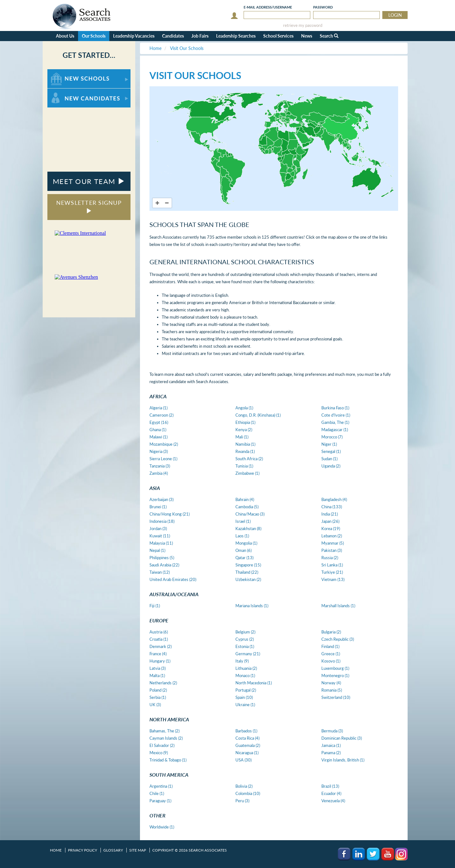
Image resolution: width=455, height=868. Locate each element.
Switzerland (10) (336, 697)
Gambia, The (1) (335, 422)
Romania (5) (332, 690)
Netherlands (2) (163, 683)
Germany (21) (248, 654)
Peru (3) (242, 801)
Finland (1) (330, 646)
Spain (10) (244, 697)
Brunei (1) (158, 507)
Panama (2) (331, 753)
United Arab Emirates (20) (173, 579)
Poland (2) (158, 690)
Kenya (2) (244, 430)
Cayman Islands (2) (166, 738)
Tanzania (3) (160, 466)
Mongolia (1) (246, 543)
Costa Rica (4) (247, 738)
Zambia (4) (159, 473)
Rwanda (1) (245, 451)
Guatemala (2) (248, 745)
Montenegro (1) (335, 675)
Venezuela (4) (333, 801)
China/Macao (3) (250, 514)
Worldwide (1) (162, 827)
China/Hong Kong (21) (170, 514)
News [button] (307, 36)
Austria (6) (159, 632)
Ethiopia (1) (245, 422)
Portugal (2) (246, 690)
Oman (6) (243, 550)
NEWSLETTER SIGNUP (89, 206)
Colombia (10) (248, 793)
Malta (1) (157, 675)
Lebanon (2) (332, 536)
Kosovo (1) (331, 661)
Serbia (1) (158, 697)
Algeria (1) (158, 408)
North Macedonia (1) (254, 683)
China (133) (332, 507)
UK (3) (155, 705)
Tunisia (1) (244, 466)
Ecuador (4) (331, 793)
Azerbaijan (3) (161, 499)
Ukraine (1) (245, 705)
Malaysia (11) (161, 543)
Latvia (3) (158, 668)
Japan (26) (330, 521)
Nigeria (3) (159, 451)
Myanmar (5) (333, 543)
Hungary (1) (160, 661)
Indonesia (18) (162, 521)
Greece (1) (331, 654)
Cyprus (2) (245, 639)
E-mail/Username (268, 7)
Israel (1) (243, 521)
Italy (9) (242, 661)
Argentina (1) (161, 786)
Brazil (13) (330, 786)
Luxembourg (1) (335, 668)
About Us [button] (65, 36)
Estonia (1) (245, 646)
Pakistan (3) (332, 550)
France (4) (158, 654)
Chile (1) (157, 793)
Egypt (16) (159, 422)
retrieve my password (303, 25)
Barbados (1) (246, 731)
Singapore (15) (248, 565)
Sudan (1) (329, 459)
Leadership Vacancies (134, 36)
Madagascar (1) (335, 430)
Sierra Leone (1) (163, 459)
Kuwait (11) (160, 536)
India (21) (330, 514)
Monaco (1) (245, 675)
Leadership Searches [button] (236, 36)
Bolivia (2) (244, 786)
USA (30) (243, 760)
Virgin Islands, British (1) (343, 760)
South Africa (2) (249, 459)
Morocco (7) (332, 437)
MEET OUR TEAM (89, 181)
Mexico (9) (159, 753)
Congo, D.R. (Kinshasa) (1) (258, 415)
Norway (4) (331, 683)
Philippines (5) (162, 558)
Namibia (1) (245, 444)
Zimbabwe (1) (247, 473)
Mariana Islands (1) (252, 606)
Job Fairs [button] (200, 36)
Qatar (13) (244, 558)
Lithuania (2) (246, 668)
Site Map (138, 850)
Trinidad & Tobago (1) (168, 760)
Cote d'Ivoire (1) (336, 415)
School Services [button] (278, 36)
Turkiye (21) (332, 572)
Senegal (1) (331, 451)
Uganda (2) (331, 466)
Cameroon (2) (161, 415)
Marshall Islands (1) (338, 606)
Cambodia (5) (247, 507)
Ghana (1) (158, 430)
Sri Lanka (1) (332, 565)
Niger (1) (329, 444)
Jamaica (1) (331, 745)
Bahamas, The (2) (164, 731)
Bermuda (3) (332, 731)
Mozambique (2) (164, 444)
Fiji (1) (155, 606)
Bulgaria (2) (331, 632)
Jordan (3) (158, 529)
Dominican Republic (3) (342, 738)
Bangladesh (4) (334, 499)
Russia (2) (330, 558)
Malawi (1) (158, 437)
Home (56, 850)
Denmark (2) (161, 646)
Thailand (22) (247, 572)
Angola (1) (244, 408)
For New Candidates (67, 92)
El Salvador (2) (162, 745)
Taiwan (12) (160, 572)
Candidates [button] (173, 36)
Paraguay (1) (160, 801)
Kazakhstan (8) (248, 529)
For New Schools (64, 72)
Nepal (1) (157, 550)
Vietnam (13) (333, 579)
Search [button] (329, 36)
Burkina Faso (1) (335, 408)
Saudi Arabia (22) (164, 565)
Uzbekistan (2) (248, 579)
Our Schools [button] (94, 36)
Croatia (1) (159, 639)
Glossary (113, 850)
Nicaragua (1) (247, 753)
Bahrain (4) (245, 499)
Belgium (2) (245, 632)
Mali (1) (242, 437)
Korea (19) (331, 529)
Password (323, 7)
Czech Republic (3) (338, 639)
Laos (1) (242, 536)
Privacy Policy (82, 850)
